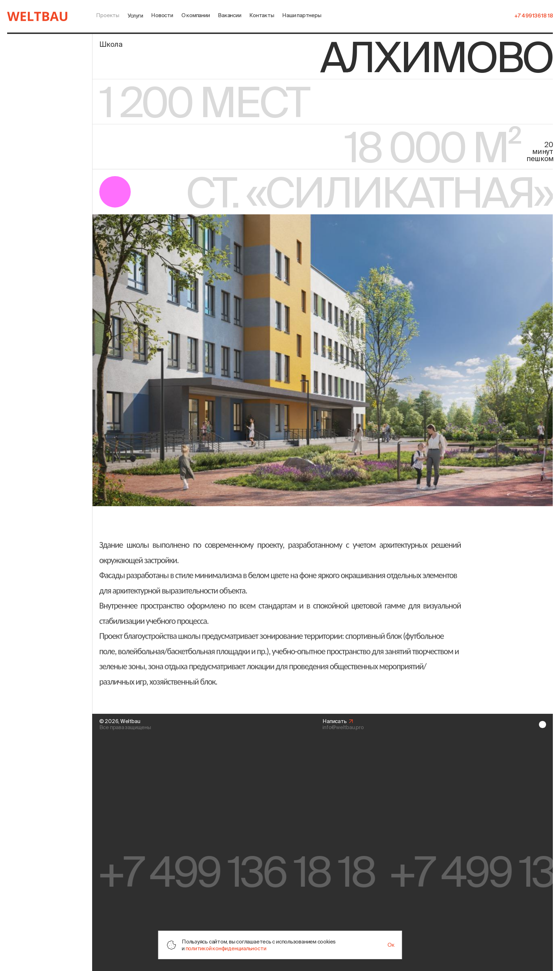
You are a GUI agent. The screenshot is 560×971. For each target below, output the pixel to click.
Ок (391, 945)
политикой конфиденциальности (226, 948)
